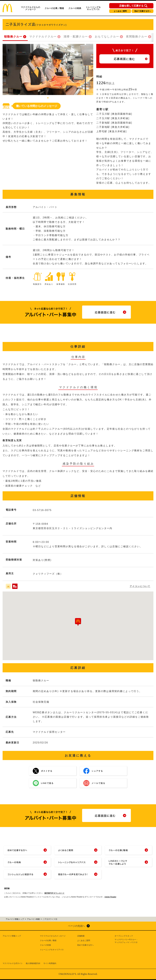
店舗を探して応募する (131, 6)
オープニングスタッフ (124, 936)
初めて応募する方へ (143, 11)
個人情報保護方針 (33, 963)
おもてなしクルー (107, 37)
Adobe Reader (110, 897)
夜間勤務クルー (137, 37)
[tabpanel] (48, 69)
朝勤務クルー (13, 37)
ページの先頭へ (76, 926)
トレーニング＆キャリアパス (93, 8)
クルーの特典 (75, 8)
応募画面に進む (124, 59)
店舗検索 (81, 936)
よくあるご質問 (120, 11)
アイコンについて (140, 586)
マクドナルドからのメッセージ (30, 8)
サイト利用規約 (50, 963)
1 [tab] (48, 98)
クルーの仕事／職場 (54, 8)
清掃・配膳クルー (76, 37)
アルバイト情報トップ (12, 936)
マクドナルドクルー (43, 37)
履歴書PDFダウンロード (54, 893)
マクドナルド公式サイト (13, 963)
